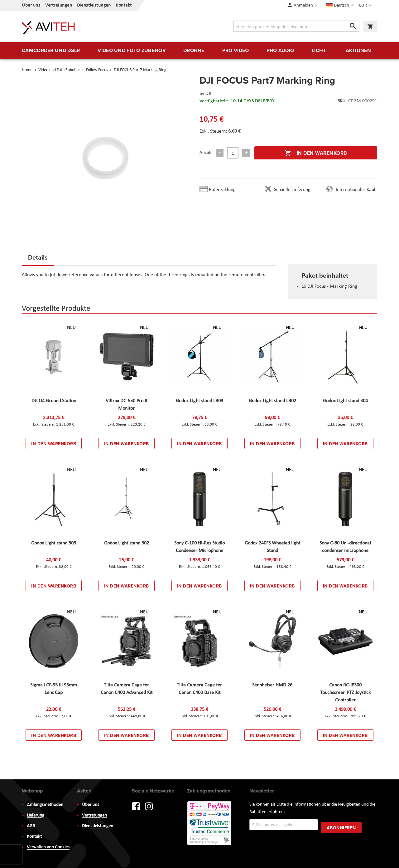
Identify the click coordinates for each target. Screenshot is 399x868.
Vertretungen (59, 5)
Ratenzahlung (222, 190)
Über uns (31, 5)
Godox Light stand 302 (127, 543)
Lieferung (36, 815)
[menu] (199, 51)
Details (38, 257)
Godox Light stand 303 (54, 543)
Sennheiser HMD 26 (272, 685)
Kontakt (124, 5)
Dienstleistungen (94, 5)
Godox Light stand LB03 (199, 401)
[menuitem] (51, 51)
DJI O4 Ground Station (54, 401)
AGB (31, 826)
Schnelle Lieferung (292, 190)
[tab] (38, 259)
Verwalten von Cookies (48, 847)
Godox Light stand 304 (345, 401)
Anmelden (303, 5)
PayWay (210, 824)
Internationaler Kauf (356, 190)
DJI (208, 94)
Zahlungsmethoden (45, 805)
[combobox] (296, 26)
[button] (366, 6)
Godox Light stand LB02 (272, 401)
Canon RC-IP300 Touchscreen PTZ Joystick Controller (345, 693)
